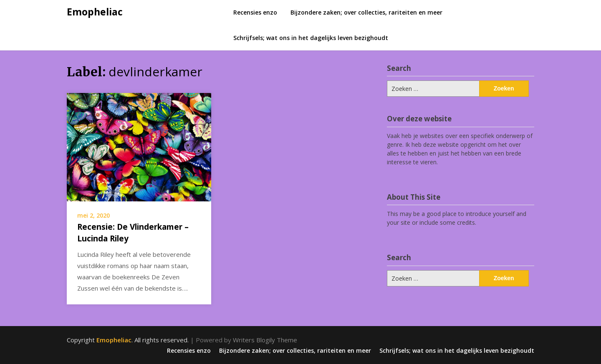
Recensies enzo (255, 12)
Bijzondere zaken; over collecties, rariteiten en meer (366, 12)
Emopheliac (95, 12)
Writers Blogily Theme (265, 340)
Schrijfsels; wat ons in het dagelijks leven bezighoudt (311, 38)
